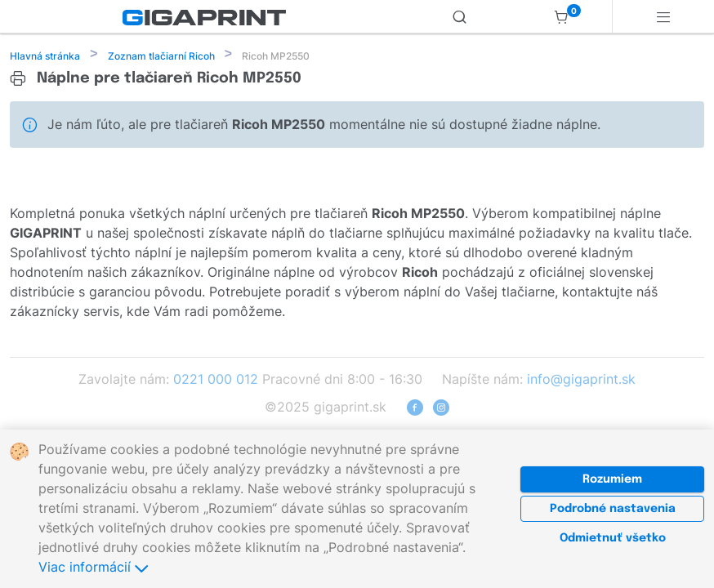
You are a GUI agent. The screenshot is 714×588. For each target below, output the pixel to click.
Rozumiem (612, 479)
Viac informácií (93, 567)
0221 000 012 (216, 381)
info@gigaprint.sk (581, 381)
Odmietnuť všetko (613, 538)
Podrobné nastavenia (613, 509)
